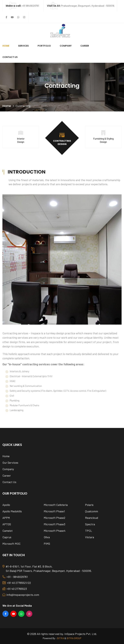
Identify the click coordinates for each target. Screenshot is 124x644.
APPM (6, 518)
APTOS (7, 524)
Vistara (90, 537)
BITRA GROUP (74, 638)
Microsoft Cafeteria (56, 505)
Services (23, 46)
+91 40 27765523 (15, 589)
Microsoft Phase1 (54, 511)
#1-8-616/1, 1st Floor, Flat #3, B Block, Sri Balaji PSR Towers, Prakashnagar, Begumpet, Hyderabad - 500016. (47, 569)
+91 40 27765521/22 (17, 583)
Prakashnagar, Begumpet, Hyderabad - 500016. (81, 6)
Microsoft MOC (11, 544)
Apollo (6, 505)
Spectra (90, 524)
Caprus (7, 537)
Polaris (89, 505)
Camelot (8, 531)
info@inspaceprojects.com (21, 595)
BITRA (60, 638)
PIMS (47, 544)
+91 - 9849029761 (15, 577)
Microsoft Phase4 (55, 531)
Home (6, 46)
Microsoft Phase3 (54, 524)
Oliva (47, 537)
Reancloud (92, 518)
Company (66, 46)
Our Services (10, 463)
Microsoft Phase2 (54, 518)
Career (85, 46)
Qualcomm (92, 511)
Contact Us (10, 57)
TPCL (89, 531)
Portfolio (44, 46)
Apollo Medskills (12, 511)
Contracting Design (62, 142)
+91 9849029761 (22, 6)
